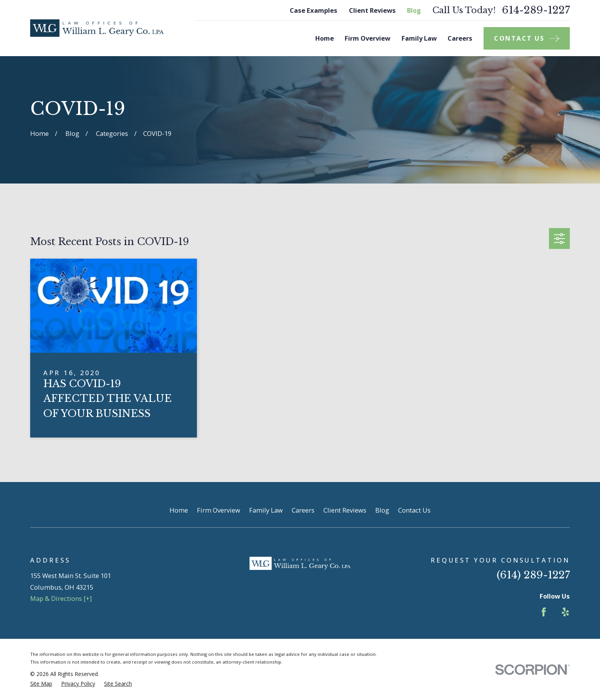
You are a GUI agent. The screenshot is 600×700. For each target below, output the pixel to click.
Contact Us (414, 510)
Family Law (266, 510)
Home (179, 510)
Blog (414, 10)
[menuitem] (41, 684)
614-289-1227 (536, 10)
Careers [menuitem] (460, 38)
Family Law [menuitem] (419, 38)
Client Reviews (372, 10)
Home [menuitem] (325, 38)
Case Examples (314, 10)
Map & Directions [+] (61, 598)
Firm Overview (219, 510)
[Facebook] (544, 612)
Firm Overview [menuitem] (368, 38)
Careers (303, 510)
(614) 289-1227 (533, 575)
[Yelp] (565, 612)
